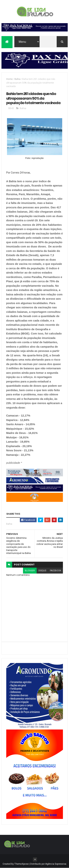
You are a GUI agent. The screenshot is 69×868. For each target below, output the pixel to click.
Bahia (17, 79)
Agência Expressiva (56, 864)
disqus (42, 571)
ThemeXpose (21, 864)
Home (9, 79)
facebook (55, 571)
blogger (30, 571)
